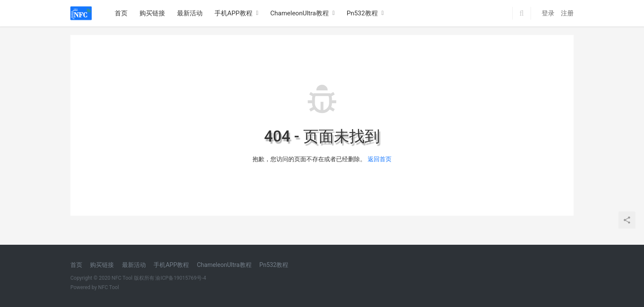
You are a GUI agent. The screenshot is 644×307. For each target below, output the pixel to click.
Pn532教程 (362, 13)
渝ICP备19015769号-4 (181, 278)
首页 (121, 13)
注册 (567, 13)
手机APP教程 (234, 13)
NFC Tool (109, 287)
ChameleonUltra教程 (300, 13)
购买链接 (152, 13)
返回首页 (380, 159)
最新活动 (190, 13)
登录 (548, 13)
